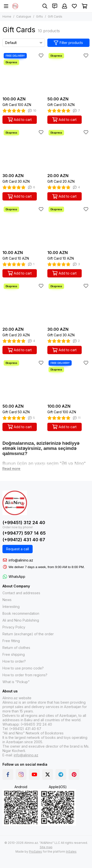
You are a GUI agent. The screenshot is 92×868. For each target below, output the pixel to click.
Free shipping (14, 654)
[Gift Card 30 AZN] (24, 150)
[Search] (45, 6)
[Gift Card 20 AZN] (69, 150)
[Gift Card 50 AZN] (69, 73)
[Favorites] (74, 6)
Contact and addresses (21, 593)
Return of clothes (16, 648)
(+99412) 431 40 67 (24, 540)
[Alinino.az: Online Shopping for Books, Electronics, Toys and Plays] (15, 6)
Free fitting (11, 641)
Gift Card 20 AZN (61, 181)
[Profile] (65, 6)
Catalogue (24, 16)
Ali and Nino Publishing (21, 620)
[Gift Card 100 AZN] (24, 73)
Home (7, 16)
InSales (71, 852)
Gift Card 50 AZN (61, 105)
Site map (46, 847)
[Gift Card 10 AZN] (24, 227)
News (7, 600)
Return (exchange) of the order (28, 634)
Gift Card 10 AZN (16, 258)
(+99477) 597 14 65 (24, 533)
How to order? (14, 661)
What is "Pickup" (16, 682)
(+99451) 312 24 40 (24, 523)
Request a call (18, 549)
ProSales (35, 852)
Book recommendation (21, 613)
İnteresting (11, 607)
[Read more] (11, 469)
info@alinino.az (21, 560)
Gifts (39, 16)
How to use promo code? (23, 668)
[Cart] (85, 6)
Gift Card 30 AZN (16, 181)
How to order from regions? (25, 675)
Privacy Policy (14, 627)
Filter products (68, 43)
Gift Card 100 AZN (17, 105)
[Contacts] (55, 6)
